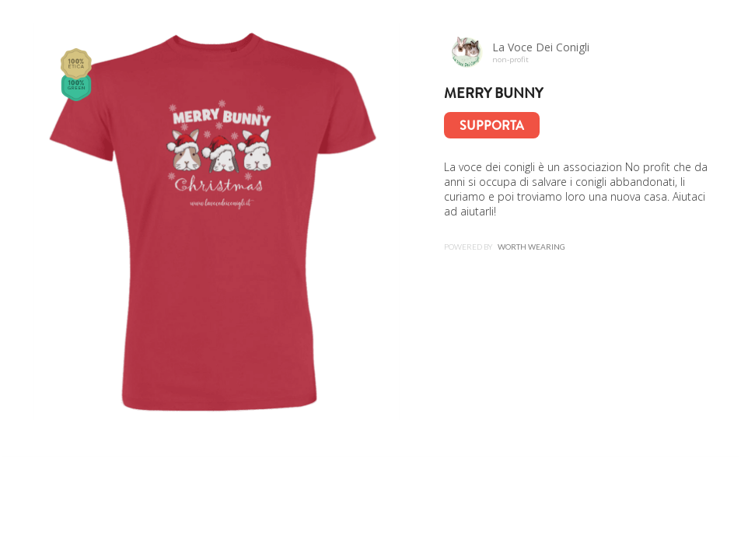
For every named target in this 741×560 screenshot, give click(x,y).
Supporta (492, 126)
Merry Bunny (493, 93)
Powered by (505, 247)
